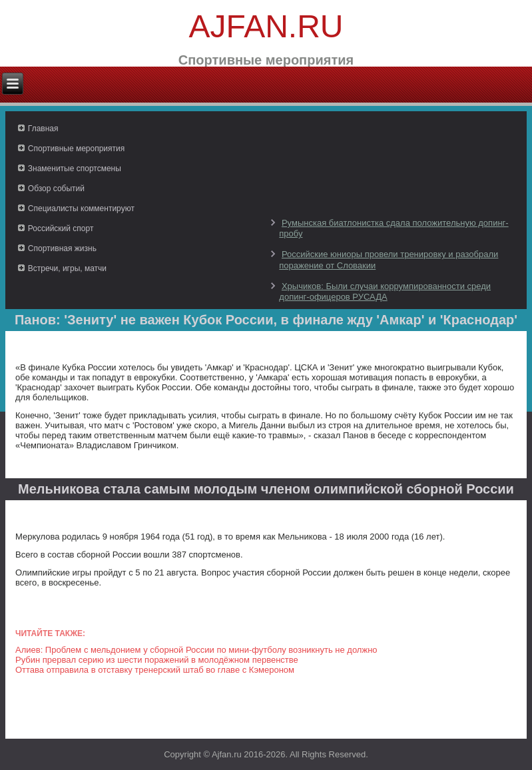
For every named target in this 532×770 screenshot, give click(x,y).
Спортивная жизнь (62, 248)
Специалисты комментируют (81, 208)
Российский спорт (61, 228)
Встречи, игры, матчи (67, 268)
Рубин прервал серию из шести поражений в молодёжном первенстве (157, 660)
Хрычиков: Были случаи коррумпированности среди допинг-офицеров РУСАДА (385, 291)
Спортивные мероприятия (76, 149)
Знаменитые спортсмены (75, 169)
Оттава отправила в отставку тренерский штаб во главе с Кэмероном (155, 670)
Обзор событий (56, 189)
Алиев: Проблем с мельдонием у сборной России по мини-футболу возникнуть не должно (196, 650)
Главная (43, 129)
